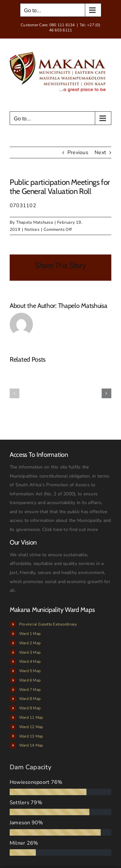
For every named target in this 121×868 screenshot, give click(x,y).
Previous (78, 152)
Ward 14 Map (31, 745)
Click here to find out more (70, 530)
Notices (32, 230)
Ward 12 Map (31, 727)
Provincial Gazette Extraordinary (48, 624)
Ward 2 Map (30, 643)
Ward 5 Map (30, 671)
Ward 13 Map (31, 736)
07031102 (23, 206)
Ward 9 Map (30, 708)
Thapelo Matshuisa (35, 222)
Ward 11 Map (31, 717)
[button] (15, 393)
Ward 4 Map (30, 661)
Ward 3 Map (30, 652)
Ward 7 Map (30, 690)
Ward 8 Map (30, 699)
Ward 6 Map (30, 680)
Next (100, 152)
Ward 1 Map (30, 634)
